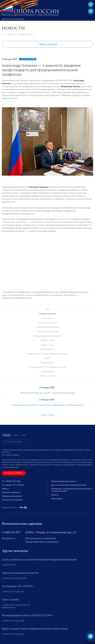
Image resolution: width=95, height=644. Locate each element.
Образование (57, 499)
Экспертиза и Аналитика (12, 500)
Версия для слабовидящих (13, 19)
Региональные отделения (41, 538)
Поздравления (47, 363)
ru (91, 11)
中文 (24, 435)
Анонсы (48, 318)
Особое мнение (48, 349)
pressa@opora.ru (9, 607)
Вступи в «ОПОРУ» (14, 473)
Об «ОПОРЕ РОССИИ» (12, 481)
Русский (7, 435)
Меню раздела (48, 44)
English (16, 435)
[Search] (17, 442)
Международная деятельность (48, 336)
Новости (11, 34)
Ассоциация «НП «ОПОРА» (13, 485)
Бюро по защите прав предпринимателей (47, 354)
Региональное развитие (47, 327)
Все (48, 309)
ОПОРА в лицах (48, 340)
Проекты (55, 495)
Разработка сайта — (14, 507)
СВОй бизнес (47, 372)
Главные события (26, 34)
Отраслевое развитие (47, 332)
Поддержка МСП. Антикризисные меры (48, 367)
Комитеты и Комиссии (11, 492)
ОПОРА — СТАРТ (47, 376)
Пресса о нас (47, 345)
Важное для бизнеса (47, 323)
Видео (48, 358)
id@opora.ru (9, 538)
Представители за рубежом (42, 542)
